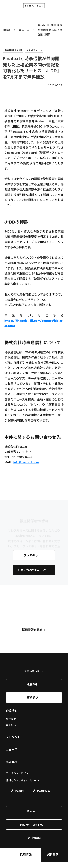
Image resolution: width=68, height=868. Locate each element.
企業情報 (12, 711)
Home (4, 30)
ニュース (22, 30)
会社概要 (11, 719)
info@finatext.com (26, 463)
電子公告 (11, 725)
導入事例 (12, 762)
